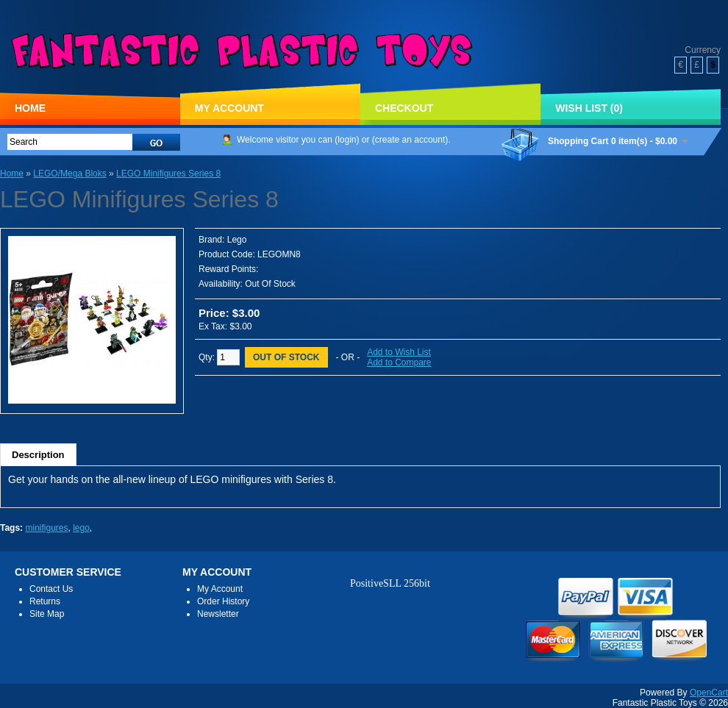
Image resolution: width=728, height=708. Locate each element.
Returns (45, 601)
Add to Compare (399, 362)
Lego (237, 240)
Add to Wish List (399, 352)
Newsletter (218, 614)
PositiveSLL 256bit (390, 583)
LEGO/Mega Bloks (69, 174)
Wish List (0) (589, 108)
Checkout (404, 108)
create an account (410, 140)
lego (81, 528)
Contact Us (51, 589)
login (347, 140)
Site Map (47, 614)
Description (38, 455)
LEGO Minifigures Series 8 (168, 174)
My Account (229, 108)
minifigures (46, 528)
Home (30, 108)
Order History (223, 601)
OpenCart (709, 693)
